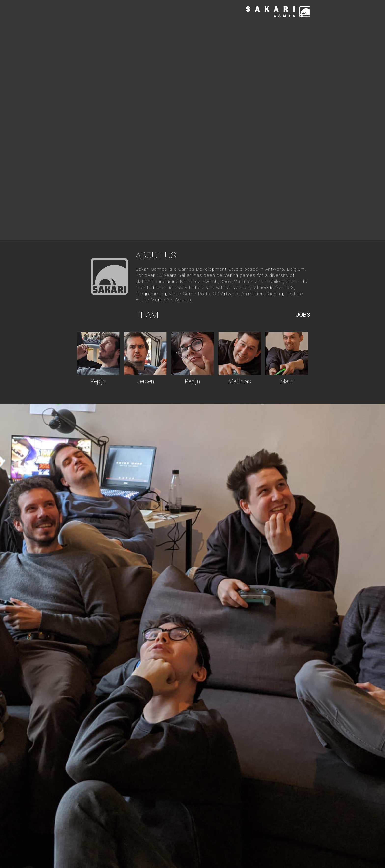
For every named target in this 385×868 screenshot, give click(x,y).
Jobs (303, 315)
